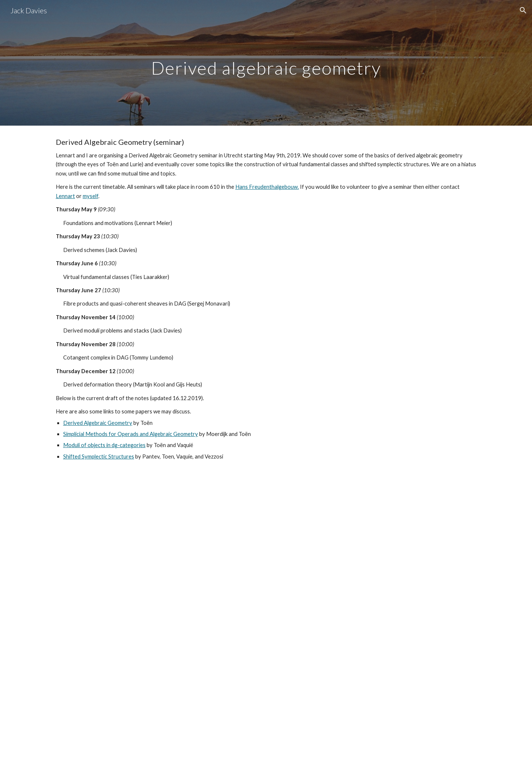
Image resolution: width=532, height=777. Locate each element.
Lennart (65, 196)
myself (91, 196)
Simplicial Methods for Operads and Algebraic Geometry (131, 434)
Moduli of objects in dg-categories (104, 445)
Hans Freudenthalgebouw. (267, 187)
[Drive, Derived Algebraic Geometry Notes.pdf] (266, 625)
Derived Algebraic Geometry (98, 423)
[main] (266, 63)
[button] (523, 10)
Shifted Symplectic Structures (99, 456)
